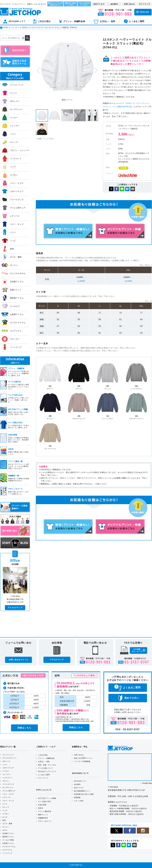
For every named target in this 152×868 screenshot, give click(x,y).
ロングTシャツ (8, 787)
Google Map (147, 783)
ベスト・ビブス (8, 794)
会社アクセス (79, 788)
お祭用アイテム (8, 843)
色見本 (41, 808)
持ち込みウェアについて (47, 771)
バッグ (5, 810)
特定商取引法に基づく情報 (84, 794)
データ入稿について (45, 768)
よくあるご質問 (44, 775)
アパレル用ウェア (9, 791)
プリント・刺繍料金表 (46, 758)
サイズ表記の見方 (45, 801)
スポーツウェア (8, 768)
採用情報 (77, 797)
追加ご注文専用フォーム (83, 758)
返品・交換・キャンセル (47, 765)
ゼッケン (6, 827)
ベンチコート (7, 778)
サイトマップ (43, 778)
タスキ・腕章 (7, 824)
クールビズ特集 (8, 840)
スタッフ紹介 (79, 801)
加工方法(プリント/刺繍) (47, 798)
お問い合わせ (79, 755)
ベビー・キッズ (8, 801)
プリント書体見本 (45, 811)
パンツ (5, 804)
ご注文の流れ (43, 755)
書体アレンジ (43, 815)
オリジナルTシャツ (9, 758)
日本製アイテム (8, 833)
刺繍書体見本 (43, 818)
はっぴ (5, 817)
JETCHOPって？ (80, 781)
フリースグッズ (8, 784)
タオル (5, 830)
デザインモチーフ (45, 821)
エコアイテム (7, 850)
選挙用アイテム (8, 837)
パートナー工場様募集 (82, 761)
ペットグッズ (7, 853)
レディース (6, 797)
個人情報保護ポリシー (82, 791)
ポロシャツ (6, 761)
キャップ (6, 807)
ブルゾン (6, 781)
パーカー (6, 771)
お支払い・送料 (44, 762)
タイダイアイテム (9, 847)
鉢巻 (4, 820)
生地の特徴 (42, 805)
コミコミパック (8, 755)
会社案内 (77, 784)
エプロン (6, 814)
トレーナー (6, 774)
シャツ (5, 765)
